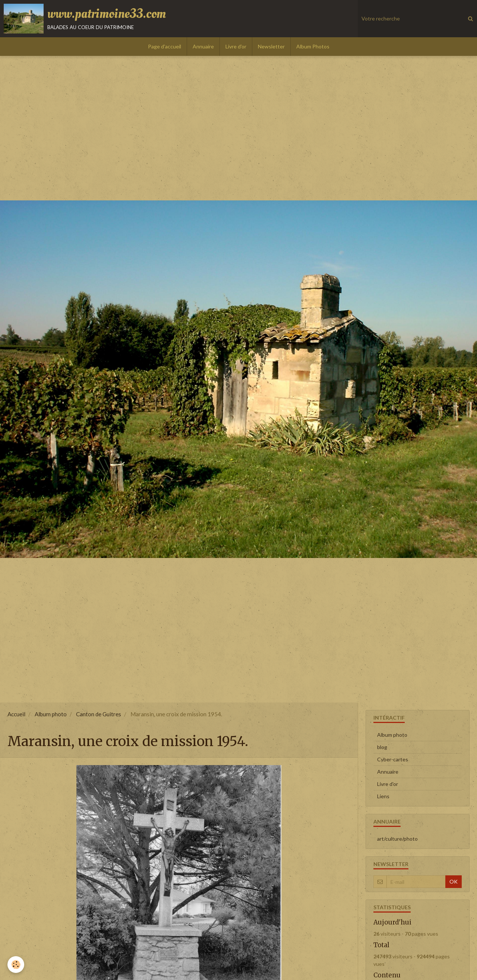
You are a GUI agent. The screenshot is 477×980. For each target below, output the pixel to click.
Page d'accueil (165, 46)
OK (454, 881)
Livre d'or (236, 46)
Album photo (51, 714)
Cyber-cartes (393, 759)
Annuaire (203, 46)
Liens (383, 796)
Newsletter (271, 46)
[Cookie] (16, 965)
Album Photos (313, 46)
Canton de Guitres (99, 714)
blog (382, 747)
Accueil (16, 714)
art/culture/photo (397, 839)
